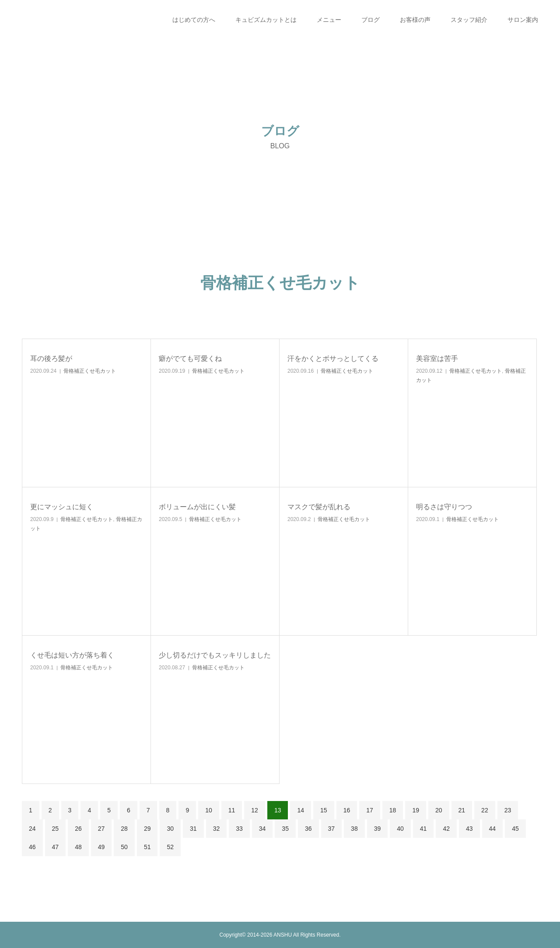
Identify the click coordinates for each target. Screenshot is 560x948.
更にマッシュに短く (62, 507)
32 (217, 829)
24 (32, 829)
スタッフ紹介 (469, 20)
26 (78, 829)
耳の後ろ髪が (51, 359)
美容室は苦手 (437, 359)
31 (193, 829)
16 (347, 810)
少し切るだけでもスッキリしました (215, 655)
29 (147, 829)
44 (493, 829)
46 (32, 847)
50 (124, 847)
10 (209, 810)
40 (400, 829)
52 (170, 847)
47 (56, 847)
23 (508, 810)
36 (308, 829)
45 (515, 829)
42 (446, 829)
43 (469, 829)
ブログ (371, 20)
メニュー (329, 20)
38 (354, 829)
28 (124, 829)
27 (101, 829)
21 (462, 810)
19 (416, 810)
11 (232, 810)
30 (170, 829)
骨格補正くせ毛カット (90, 371)
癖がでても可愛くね (190, 359)
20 (439, 810)
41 (423, 829)
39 (378, 829)
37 (332, 829)
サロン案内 (523, 20)
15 (324, 810)
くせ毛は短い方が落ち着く (72, 655)
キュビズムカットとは (266, 20)
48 (78, 847)
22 (485, 810)
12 (255, 810)
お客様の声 (415, 20)
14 (301, 810)
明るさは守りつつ (444, 507)
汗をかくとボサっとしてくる (333, 359)
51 (147, 847)
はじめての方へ (194, 20)
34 (262, 829)
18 (393, 810)
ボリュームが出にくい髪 (197, 507)
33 (239, 829)
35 (285, 829)
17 (370, 810)
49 (101, 847)
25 (56, 829)
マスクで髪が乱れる (319, 507)
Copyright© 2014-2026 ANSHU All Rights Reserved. (280, 935)
